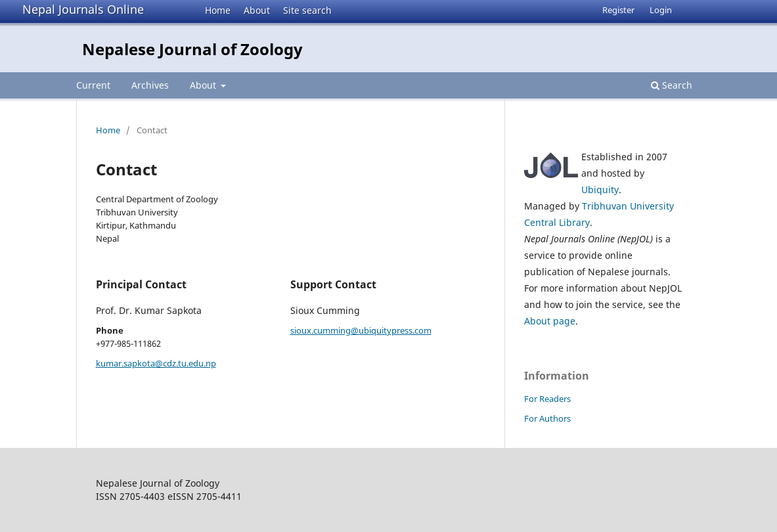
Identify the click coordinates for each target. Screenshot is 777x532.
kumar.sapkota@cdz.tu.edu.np (156, 363)
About (257, 10)
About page (550, 321)
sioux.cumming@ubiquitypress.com (361, 330)
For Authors (547, 418)
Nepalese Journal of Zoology (192, 49)
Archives (150, 85)
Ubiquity (600, 189)
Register (618, 10)
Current (93, 85)
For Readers (547, 399)
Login (661, 10)
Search (672, 85)
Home (218, 10)
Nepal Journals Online (83, 9)
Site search (307, 10)
